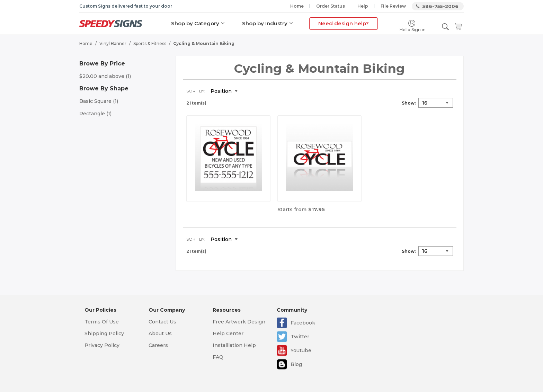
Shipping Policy (104, 333)
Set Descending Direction (248, 91)
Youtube (301, 350)
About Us (160, 333)
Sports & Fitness (150, 43)
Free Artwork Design (239, 322)
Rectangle (95, 114)
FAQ (218, 357)
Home (297, 6)
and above (105, 76)
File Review (393, 6)
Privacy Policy (102, 345)
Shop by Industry (265, 23)
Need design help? (344, 23)
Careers (158, 345)
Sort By (195, 91)
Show (408, 103)
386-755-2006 (440, 6)
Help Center (228, 333)
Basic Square (99, 101)
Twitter (300, 337)
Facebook (303, 323)
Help (363, 6)
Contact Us (162, 322)
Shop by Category (195, 23)
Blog (296, 364)
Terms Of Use (102, 322)
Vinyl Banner (113, 43)
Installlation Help (234, 345)
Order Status (331, 6)
